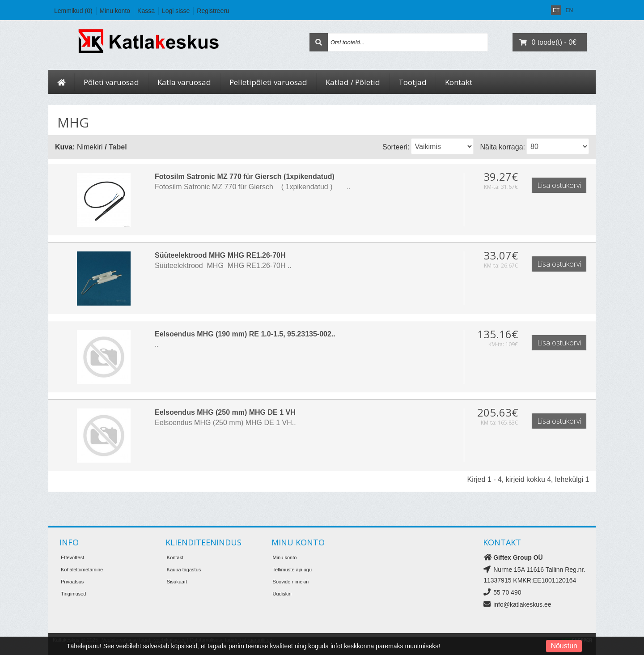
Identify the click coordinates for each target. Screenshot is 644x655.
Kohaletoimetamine (82, 568)
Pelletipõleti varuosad (268, 82)
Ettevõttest (72, 556)
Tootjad (413, 82)
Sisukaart (177, 580)
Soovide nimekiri (291, 580)
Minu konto (115, 11)
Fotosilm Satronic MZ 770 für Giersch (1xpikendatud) (205, 177)
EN (569, 10)
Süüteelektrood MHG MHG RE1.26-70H (181, 255)
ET (556, 10)
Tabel (118, 147)
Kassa (146, 11)
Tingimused (73, 592)
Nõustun (564, 646)
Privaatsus (72, 580)
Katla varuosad (184, 82)
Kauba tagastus (184, 568)
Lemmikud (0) (73, 11)
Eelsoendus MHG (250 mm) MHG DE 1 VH (186, 411)
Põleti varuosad (111, 82)
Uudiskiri (282, 592)
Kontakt (459, 82)
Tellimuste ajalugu (292, 568)
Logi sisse (176, 11)
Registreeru (213, 11)
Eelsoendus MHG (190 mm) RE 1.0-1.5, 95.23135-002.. (206, 333)
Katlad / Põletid (353, 82)
